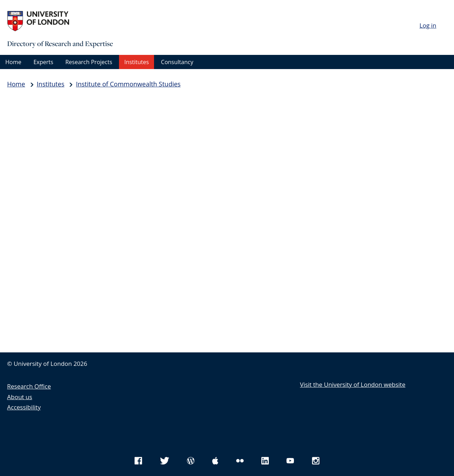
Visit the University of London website (353, 384)
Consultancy (177, 62)
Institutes (137, 62)
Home (13, 62)
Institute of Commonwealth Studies (128, 84)
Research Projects (89, 62)
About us (20, 397)
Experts (43, 62)
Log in (428, 25)
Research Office (29, 386)
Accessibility (24, 407)
